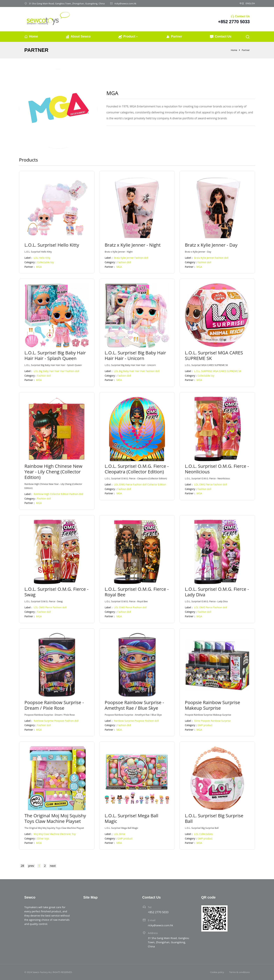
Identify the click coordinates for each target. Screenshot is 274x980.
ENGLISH (250, 3)
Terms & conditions (239, 972)
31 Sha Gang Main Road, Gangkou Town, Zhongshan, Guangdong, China (67, 3)
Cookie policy (217, 972)
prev (31, 866)
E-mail (152, 920)
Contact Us (242, 16)
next (53, 866)
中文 (242, 3)
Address (153, 933)
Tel (150, 907)
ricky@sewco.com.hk (125, 3)
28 (22, 866)
